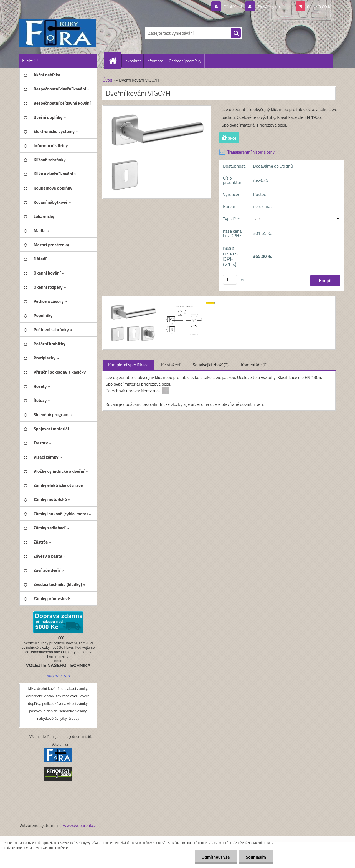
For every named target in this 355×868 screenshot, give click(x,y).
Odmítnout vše (216, 857)
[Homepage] (115, 61)
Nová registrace (272, 7)
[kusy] (230, 280)
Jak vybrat (133, 61)
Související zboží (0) (211, 365)
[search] (236, 33)
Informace (155, 61)
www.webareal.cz (79, 825)
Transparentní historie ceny (247, 152)
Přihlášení (233, 7)
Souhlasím (256, 857)
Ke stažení (171, 365)
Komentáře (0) (254, 365)
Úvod (107, 80)
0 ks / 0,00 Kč (320, 7)
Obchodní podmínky (185, 61)
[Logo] (58, 33)
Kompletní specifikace (128, 365)
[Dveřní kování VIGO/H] (134, 301)
